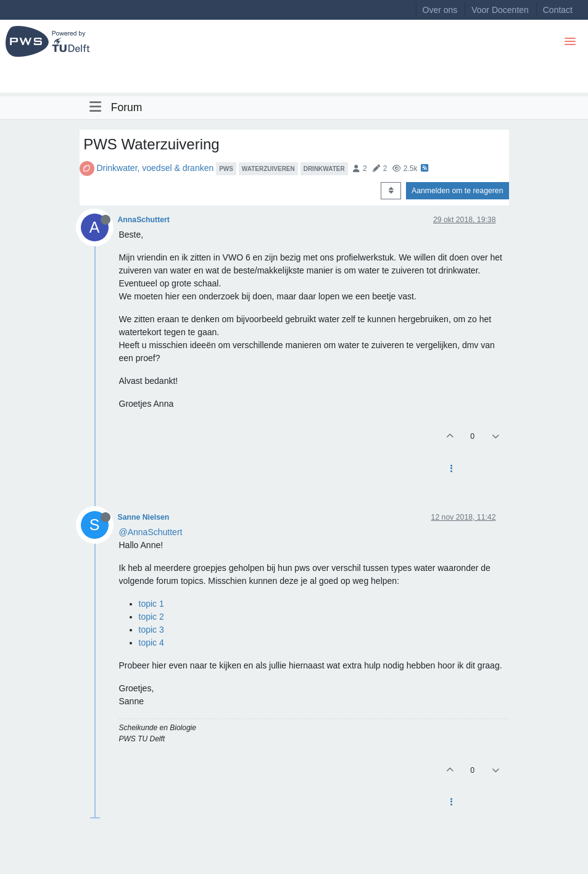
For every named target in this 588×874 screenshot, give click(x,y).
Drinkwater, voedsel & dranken (155, 168)
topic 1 (151, 604)
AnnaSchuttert (144, 220)
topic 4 (151, 643)
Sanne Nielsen (144, 517)
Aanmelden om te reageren (457, 191)
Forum (127, 107)
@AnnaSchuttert (151, 532)
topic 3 (151, 630)
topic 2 (151, 617)
